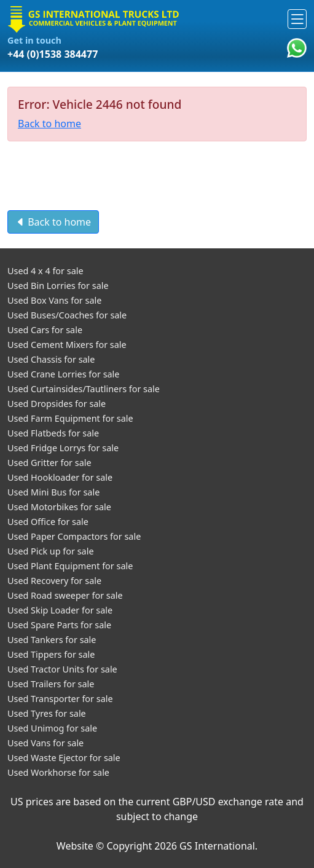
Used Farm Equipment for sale (70, 418)
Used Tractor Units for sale (62, 669)
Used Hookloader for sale (60, 477)
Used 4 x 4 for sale (45, 271)
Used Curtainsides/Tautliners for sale (84, 389)
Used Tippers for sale (51, 654)
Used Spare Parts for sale (59, 625)
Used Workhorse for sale (58, 772)
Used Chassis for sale (51, 359)
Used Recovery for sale (54, 581)
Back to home (49, 124)
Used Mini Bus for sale (53, 492)
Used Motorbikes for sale (59, 507)
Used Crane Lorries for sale (63, 374)
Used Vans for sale (45, 743)
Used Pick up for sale (51, 551)
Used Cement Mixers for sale (67, 345)
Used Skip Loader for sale (60, 610)
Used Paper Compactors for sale (74, 536)
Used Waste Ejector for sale (64, 758)
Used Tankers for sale (52, 640)
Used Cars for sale (45, 330)
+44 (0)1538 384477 (53, 54)
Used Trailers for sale (51, 684)
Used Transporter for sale (60, 699)
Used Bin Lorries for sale (58, 286)
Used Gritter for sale (49, 463)
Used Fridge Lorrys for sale (63, 448)
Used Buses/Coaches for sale (67, 315)
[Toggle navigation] (297, 19)
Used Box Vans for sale (54, 300)
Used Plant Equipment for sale (70, 566)
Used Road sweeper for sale (65, 595)
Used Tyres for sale (47, 713)
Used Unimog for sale (52, 728)
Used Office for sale (48, 522)
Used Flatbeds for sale (53, 433)
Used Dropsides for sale (57, 404)
